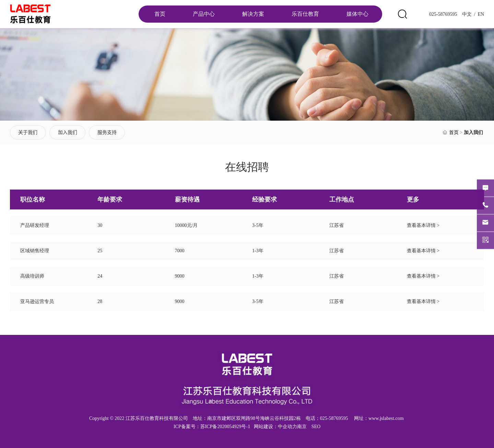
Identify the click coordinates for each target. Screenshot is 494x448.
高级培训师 (32, 276)
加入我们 (68, 132)
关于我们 (28, 132)
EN (480, 14)
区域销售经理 (35, 251)
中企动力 (287, 427)
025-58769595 (443, 14)
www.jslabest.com (386, 418)
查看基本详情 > (423, 225)
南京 (302, 427)
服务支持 (107, 132)
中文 (466, 14)
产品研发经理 (35, 225)
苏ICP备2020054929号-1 (225, 427)
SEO (316, 427)
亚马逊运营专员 (37, 301)
